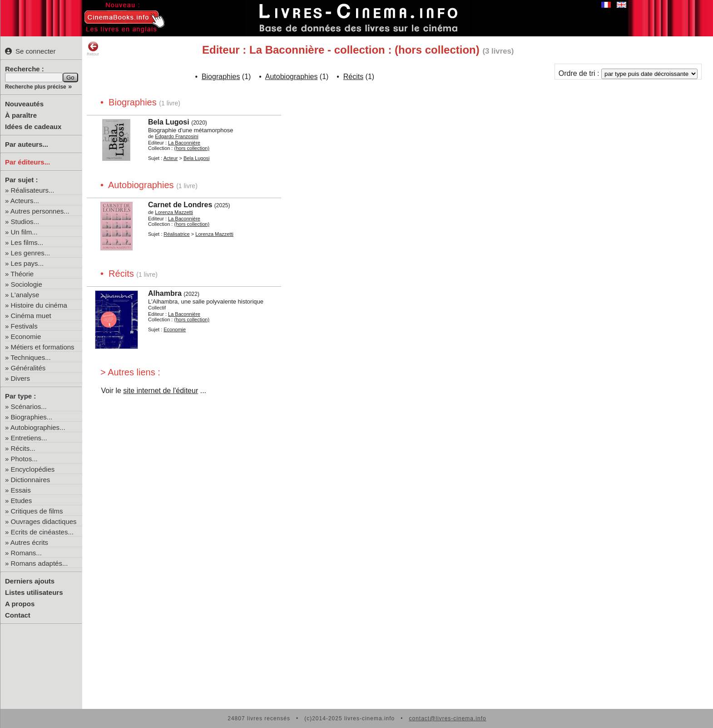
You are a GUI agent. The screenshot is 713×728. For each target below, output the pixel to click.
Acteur (171, 158)
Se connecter (30, 51)
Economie (26, 337)
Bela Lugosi (169, 122)
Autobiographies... (38, 427)
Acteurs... (25, 201)
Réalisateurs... (33, 190)
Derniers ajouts (30, 581)
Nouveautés (24, 104)
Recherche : (25, 69)
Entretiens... (29, 438)
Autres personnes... (40, 211)
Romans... (26, 553)
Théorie (22, 274)
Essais (21, 490)
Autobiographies (292, 77)
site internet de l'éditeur (161, 391)
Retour (93, 49)
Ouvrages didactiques (44, 521)
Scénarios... (29, 406)
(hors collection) (192, 148)
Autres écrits (29, 542)
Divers (21, 378)
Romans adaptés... (40, 563)
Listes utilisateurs (34, 592)
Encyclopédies (33, 469)
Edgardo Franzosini (176, 136)
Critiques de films (37, 511)
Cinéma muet (31, 316)
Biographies (221, 77)
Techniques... (30, 357)
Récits (353, 77)
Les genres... (31, 253)
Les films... (27, 242)
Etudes (22, 501)
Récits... (23, 448)
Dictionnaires (31, 480)
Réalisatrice (176, 234)
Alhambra (165, 293)
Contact (18, 615)
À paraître (21, 115)
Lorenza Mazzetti (174, 212)
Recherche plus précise (36, 87)
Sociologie (27, 284)
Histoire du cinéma (39, 305)
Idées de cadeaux (33, 127)
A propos (20, 604)
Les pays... (27, 263)
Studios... (25, 222)
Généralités (28, 368)
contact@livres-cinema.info (447, 718)
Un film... (24, 232)
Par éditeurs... (27, 162)
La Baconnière (184, 143)
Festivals (24, 326)
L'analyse (25, 295)
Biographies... (32, 417)
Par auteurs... (27, 144)
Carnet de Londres (180, 205)
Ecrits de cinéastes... (42, 532)
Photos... (24, 459)
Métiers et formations (43, 347)
